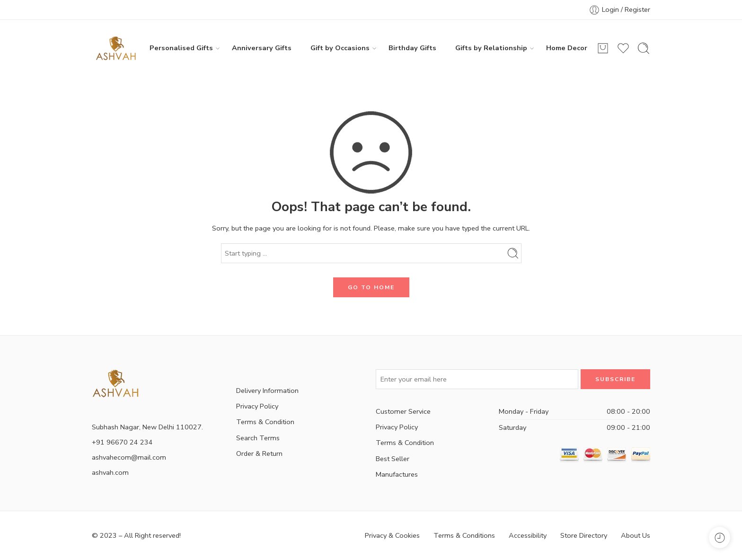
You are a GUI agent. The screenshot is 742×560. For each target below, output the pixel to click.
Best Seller (393, 459)
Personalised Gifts (181, 48)
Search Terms (258, 438)
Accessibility (528, 535)
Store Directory (584, 535)
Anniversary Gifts (262, 48)
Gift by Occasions (340, 48)
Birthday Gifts (412, 48)
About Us (636, 535)
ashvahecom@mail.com (129, 457)
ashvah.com (110, 472)
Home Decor (567, 48)
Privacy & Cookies (392, 535)
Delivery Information (267, 391)
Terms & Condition (265, 422)
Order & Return (259, 453)
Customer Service (403, 411)
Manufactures (397, 474)
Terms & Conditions (464, 535)
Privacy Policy (257, 406)
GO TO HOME (371, 287)
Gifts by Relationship (491, 48)
